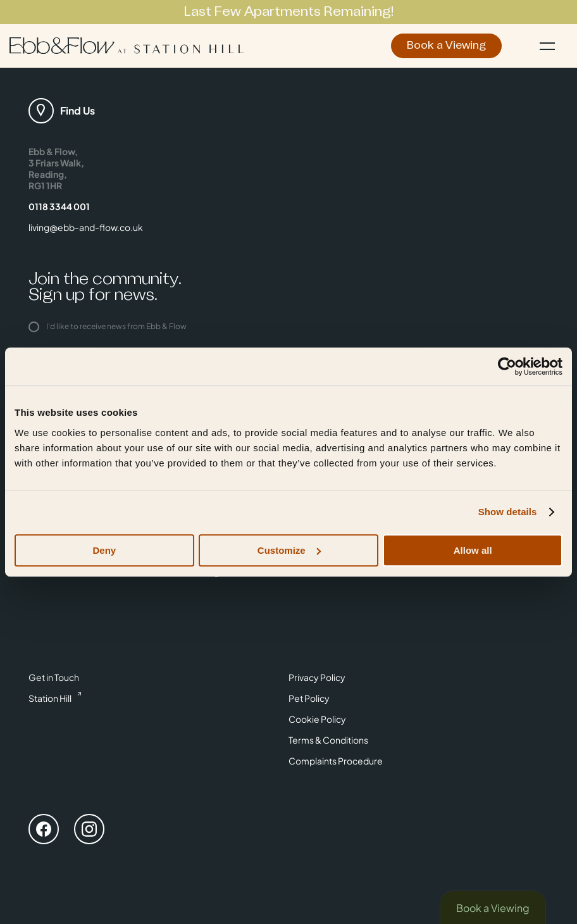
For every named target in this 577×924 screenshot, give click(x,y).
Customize (289, 550)
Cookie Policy (317, 719)
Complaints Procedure (336, 761)
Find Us (78, 110)
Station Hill (50, 698)
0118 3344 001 (59, 206)
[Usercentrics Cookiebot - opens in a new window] (507, 366)
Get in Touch (54, 677)
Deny (104, 550)
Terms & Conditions (328, 740)
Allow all (473, 550)
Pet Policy (309, 698)
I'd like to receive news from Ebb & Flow (108, 326)
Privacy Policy (317, 677)
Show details (508, 512)
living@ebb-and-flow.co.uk (86, 227)
